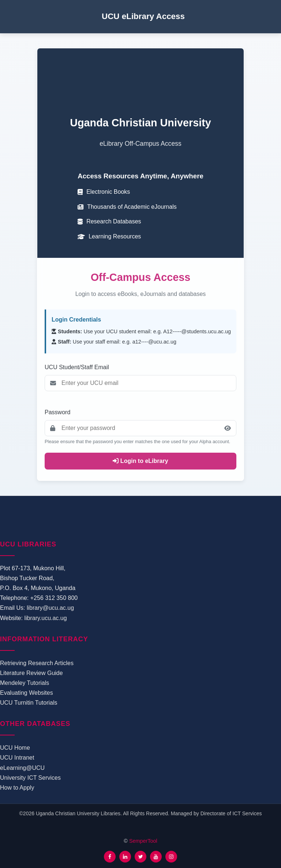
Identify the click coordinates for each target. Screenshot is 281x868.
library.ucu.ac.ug (45, 618)
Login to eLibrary (140, 461)
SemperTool (143, 841)
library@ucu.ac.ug (50, 608)
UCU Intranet (17, 758)
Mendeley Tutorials (25, 683)
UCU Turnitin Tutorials (29, 703)
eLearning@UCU (22, 768)
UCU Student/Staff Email (77, 367)
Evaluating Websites (27, 693)
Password (57, 412)
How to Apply (17, 788)
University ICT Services (30, 778)
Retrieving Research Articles (37, 663)
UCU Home (15, 748)
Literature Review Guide (31, 673)
